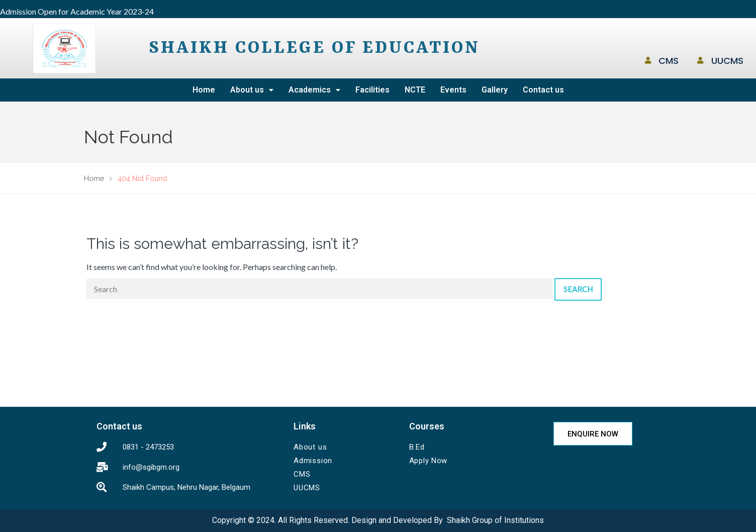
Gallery (495, 90)
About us (252, 90)
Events (453, 90)
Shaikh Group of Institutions (495, 520)
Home (204, 90)
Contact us (543, 90)
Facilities (372, 90)
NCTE (415, 90)
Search (578, 289)
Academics (314, 90)
